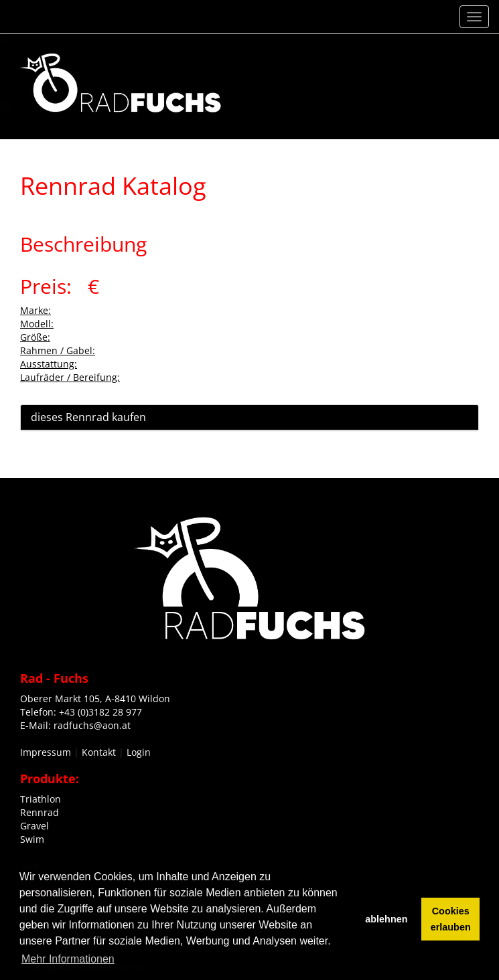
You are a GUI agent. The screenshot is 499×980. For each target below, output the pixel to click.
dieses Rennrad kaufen (88, 417)
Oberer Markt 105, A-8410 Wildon (95, 699)
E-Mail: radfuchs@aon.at (75, 725)
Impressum (46, 752)
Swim (32, 839)
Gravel (34, 826)
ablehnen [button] (386, 919)
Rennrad (40, 812)
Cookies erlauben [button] (451, 919)
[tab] (250, 418)
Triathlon (41, 799)
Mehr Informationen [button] (68, 959)
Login (139, 752)
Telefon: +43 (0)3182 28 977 (81, 712)
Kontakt (99, 752)
